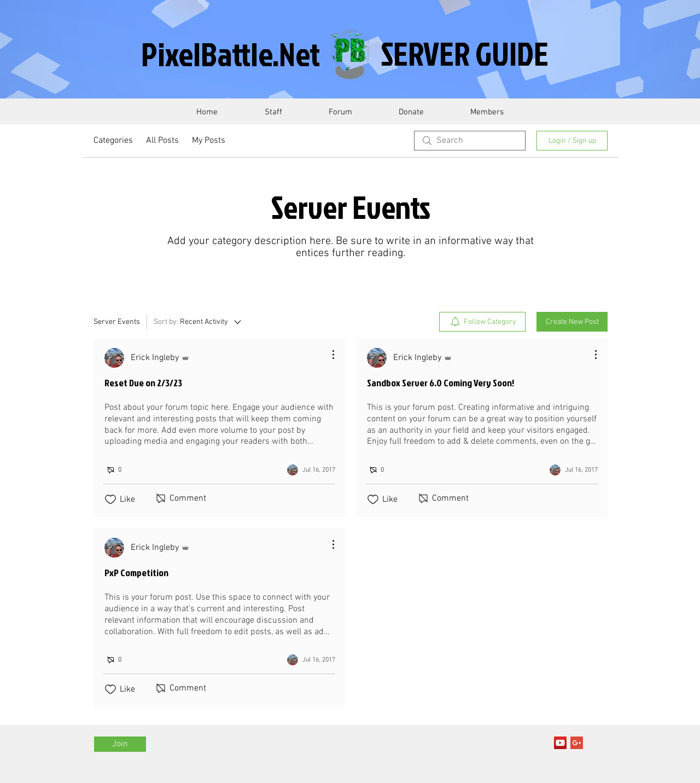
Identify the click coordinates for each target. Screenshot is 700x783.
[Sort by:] (198, 322)
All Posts (162, 141)
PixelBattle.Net (231, 54)
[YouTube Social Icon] (560, 743)
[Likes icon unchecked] (110, 500)
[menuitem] (482, 322)
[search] (470, 141)
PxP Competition (136, 573)
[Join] (120, 744)
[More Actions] (328, 355)
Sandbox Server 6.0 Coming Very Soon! (441, 383)
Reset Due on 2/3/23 (143, 383)
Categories (113, 141)
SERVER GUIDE (465, 53)
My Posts (209, 141)
